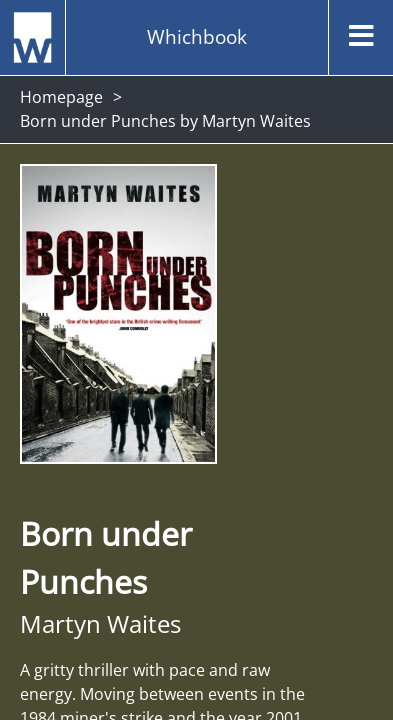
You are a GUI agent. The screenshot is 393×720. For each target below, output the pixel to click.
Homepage (61, 97)
